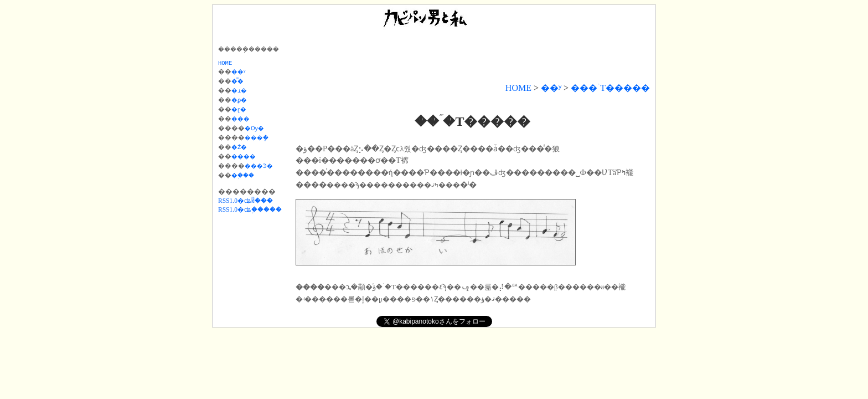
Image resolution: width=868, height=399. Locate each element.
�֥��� (247, 171)
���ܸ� (263, 136)
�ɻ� (242, 91)
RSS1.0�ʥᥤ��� (246, 196)
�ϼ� (242, 100)
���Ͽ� (265, 162)
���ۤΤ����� (610, 88)
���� (247, 154)
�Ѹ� (260, 127)
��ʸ (551, 88)
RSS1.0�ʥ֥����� (250, 205)
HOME (518, 88)
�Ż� (242, 145)
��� (244, 118)
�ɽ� (242, 109)
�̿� (241, 83)
